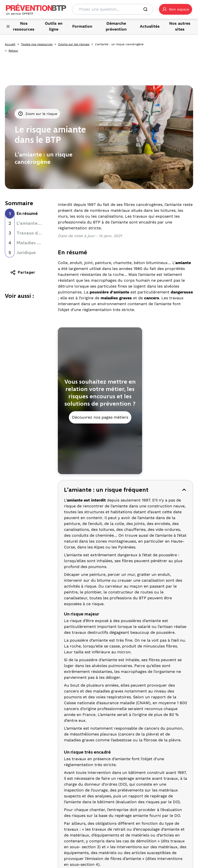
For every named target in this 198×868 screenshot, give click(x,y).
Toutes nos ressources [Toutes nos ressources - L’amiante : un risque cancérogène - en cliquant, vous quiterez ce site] (37, 44)
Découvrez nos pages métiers (100, 417)
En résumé (27, 213)
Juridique (26, 253)
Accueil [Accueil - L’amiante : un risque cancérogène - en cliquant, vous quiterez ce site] (10, 44)
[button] (176, 9)
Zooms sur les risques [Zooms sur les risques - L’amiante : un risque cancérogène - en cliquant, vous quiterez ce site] (74, 44)
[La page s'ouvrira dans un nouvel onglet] (176, 9)
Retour (13, 51)
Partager (23, 272)
